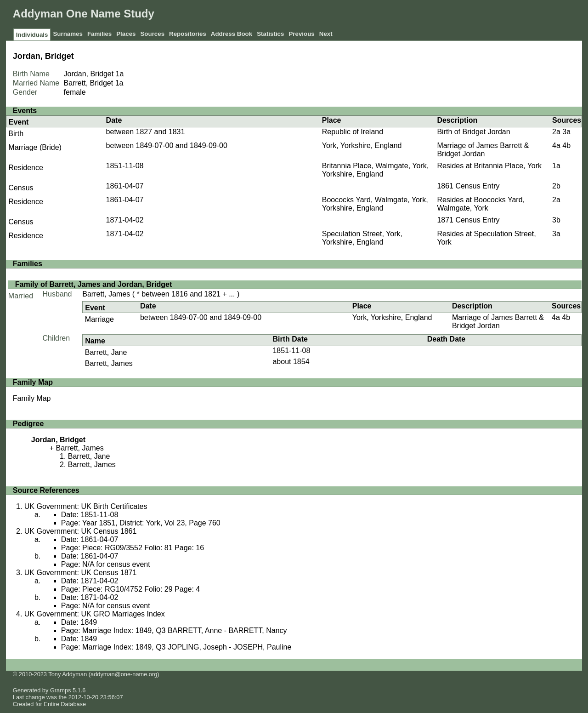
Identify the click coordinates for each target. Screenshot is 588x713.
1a (120, 74)
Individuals (32, 35)
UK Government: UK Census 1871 (81, 573)
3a (566, 132)
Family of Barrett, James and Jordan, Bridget (93, 284)
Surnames (68, 34)
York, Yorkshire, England (362, 145)
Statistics (270, 34)
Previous (301, 34)
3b (556, 220)
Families (99, 34)
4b (566, 145)
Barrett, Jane (106, 352)
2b (556, 186)
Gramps (61, 690)
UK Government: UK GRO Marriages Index (95, 614)
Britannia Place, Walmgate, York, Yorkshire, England (375, 170)
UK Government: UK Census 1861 (81, 531)
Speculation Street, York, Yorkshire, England (362, 238)
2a (556, 132)
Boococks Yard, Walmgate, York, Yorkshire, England (375, 204)
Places (126, 34)
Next (326, 34)
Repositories (188, 34)
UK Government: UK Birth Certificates (86, 506)
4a (556, 145)
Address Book (232, 34)
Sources (152, 34)
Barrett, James (106, 294)
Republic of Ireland (353, 132)
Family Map (32, 398)
